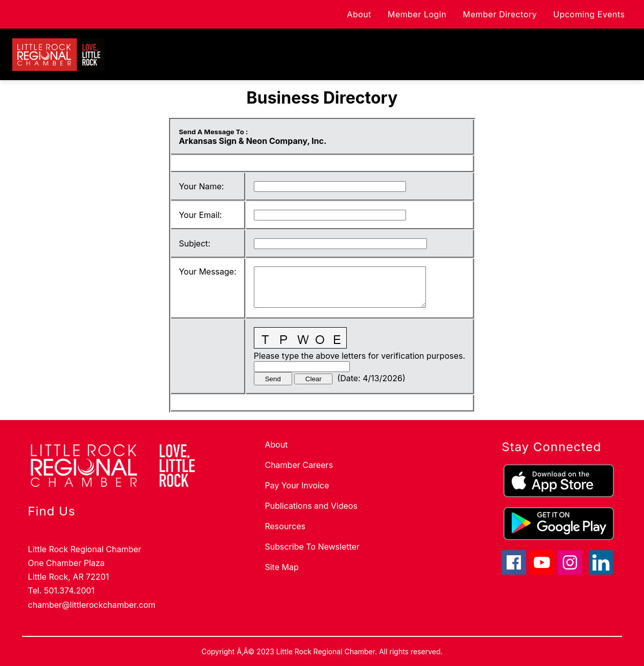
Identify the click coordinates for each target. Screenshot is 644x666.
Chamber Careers (299, 465)
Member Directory (491, 14)
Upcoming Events (580, 14)
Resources (285, 526)
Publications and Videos (311, 506)
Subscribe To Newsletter (312, 547)
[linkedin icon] (601, 572)
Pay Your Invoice (297, 485)
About (350, 14)
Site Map (281, 567)
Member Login (408, 14)
